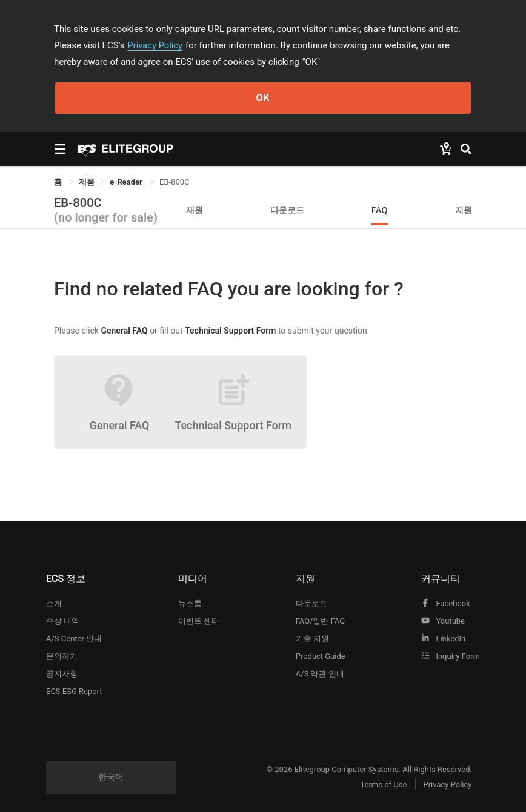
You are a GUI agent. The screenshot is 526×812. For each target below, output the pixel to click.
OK (263, 98)
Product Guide (321, 656)
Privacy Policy (156, 45)
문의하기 (62, 656)
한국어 (111, 777)
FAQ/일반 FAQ (321, 621)
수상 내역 (63, 621)
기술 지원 (312, 639)
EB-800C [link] (174, 182)
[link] (87, 182)
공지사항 (62, 674)
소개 (54, 603)
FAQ (380, 210)
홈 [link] (59, 182)
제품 (87, 182)
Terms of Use (381, 784)
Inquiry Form (451, 656)
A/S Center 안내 (74, 639)
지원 (464, 210)
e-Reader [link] (127, 182)
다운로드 (287, 210)
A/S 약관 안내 (320, 674)
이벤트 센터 (199, 621)
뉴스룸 (190, 603)
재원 (195, 210)
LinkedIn (443, 639)
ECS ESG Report (74, 691)
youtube (443, 621)
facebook (446, 603)
